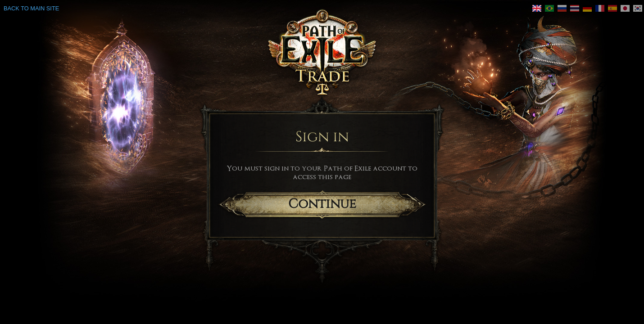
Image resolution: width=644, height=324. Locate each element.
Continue (322, 204)
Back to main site (31, 8)
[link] (537, 8)
